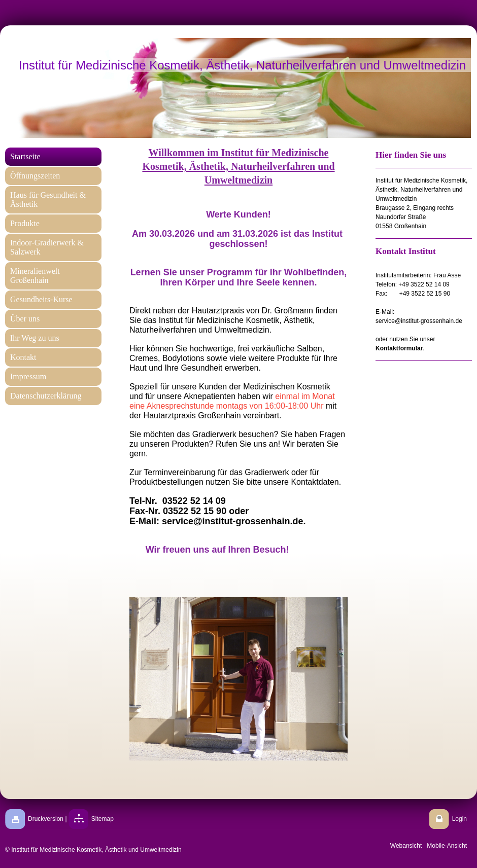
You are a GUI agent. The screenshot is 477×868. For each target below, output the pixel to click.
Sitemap (103, 819)
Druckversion (46, 819)
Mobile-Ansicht (447, 846)
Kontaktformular (399, 348)
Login (459, 819)
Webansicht (406, 846)
